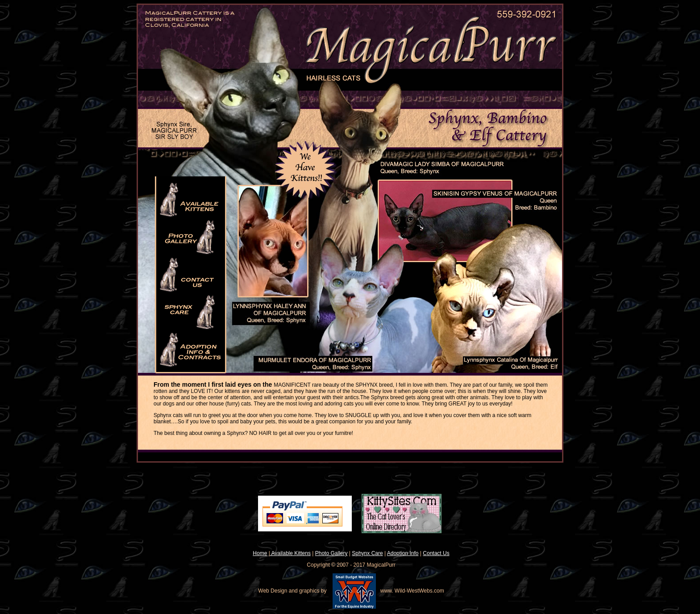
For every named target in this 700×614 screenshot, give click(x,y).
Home (260, 553)
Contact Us (436, 553)
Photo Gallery (331, 553)
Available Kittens (290, 553)
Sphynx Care (367, 553)
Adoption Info (403, 553)
